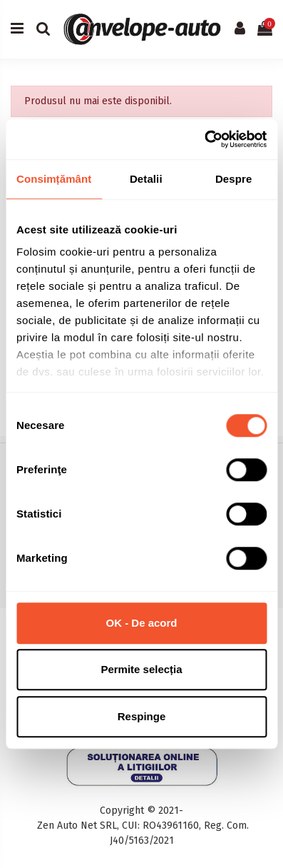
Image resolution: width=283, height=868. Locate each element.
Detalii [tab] (146, 179)
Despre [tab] (233, 179)
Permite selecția (141, 669)
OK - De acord (141, 623)
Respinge (142, 716)
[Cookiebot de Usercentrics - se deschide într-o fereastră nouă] (204, 139)
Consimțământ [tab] (54, 179)
